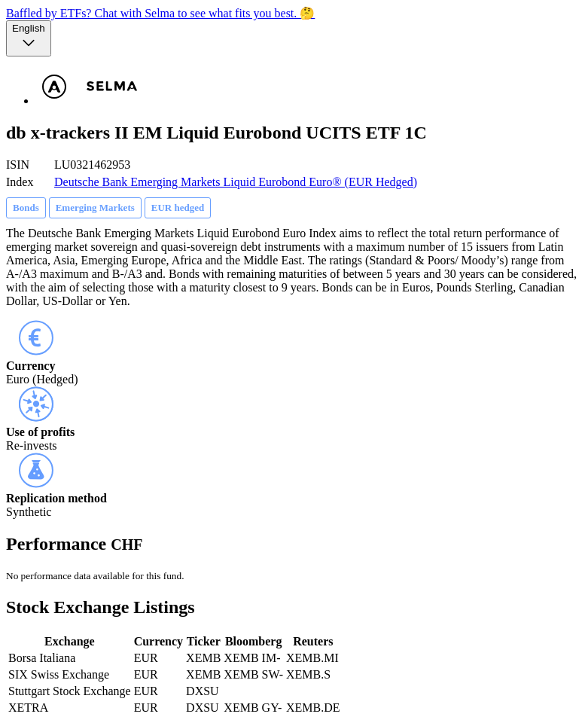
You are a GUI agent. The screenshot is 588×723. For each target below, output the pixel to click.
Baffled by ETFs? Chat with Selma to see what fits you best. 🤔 (160, 13)
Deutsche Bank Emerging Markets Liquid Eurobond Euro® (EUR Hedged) (236, 182)
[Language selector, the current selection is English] (29, 38)
